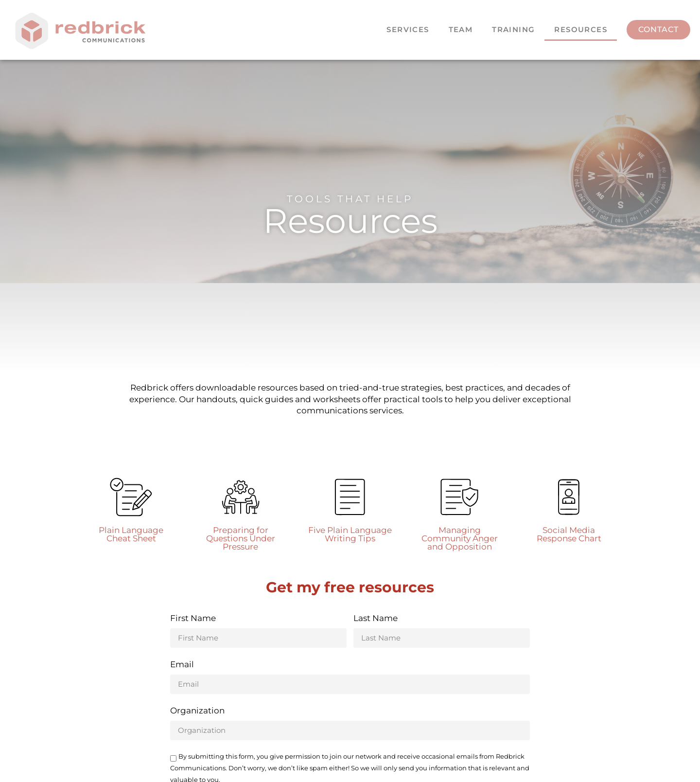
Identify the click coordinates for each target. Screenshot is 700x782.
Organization (197, 711)
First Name (193, 619)
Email (182, 665)
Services (408, 29)
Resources (581, 29)
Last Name (376, 619)
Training (513, 29)
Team (461, 29)
